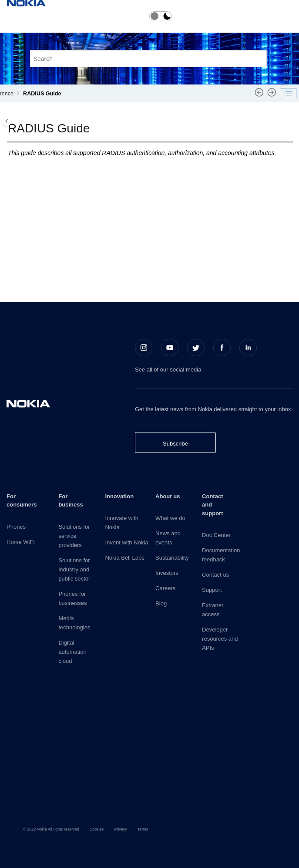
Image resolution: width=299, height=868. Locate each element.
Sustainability (172, 558)
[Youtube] (170, 348)
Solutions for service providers (74, 536)
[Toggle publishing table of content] (289, 94)
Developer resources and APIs (220, 639)
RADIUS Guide (42, 94)
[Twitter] (196, 348)
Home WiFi (20, 542)
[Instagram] (144, 348)
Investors (167, 573)
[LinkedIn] (248, 348)
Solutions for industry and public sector (74, 569)
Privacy (121, 829)
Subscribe (175, 444)
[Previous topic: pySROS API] (259, 95)
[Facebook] (222, 348)
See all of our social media (168, 370)
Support (212, 590)
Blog (161, 603)
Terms (143, 829)
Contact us (215, 575)
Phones (16, 527)
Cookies (97, 829)
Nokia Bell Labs (124, 558)
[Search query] (148, 59)
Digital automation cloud (72, 652)
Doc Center (216, 535)
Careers (165, 588)
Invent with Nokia (126, 542)
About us (168, 496)
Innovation (119, 496)
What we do (170, 518)
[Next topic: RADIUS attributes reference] (272, 95)
